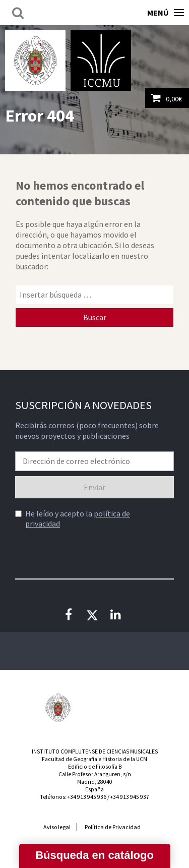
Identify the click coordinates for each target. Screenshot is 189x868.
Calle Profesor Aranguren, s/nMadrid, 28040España (95, 782)
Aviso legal (57, 827)
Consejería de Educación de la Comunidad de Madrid (132, 713)
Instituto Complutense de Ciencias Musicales (101, 61)
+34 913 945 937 (130, 797)
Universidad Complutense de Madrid (35, 61)
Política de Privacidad (113, 827)
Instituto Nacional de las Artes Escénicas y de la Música (95, 708)
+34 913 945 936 (87, 797)
